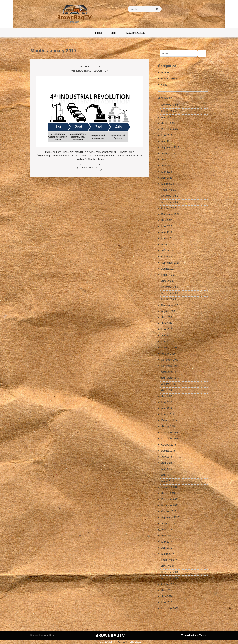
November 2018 (170, 439)
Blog (113, 33)
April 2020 (167, 335)
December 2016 (170, 572)
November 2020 (170, 293)
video (164, 85)
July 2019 (167, 390)
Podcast (98, 33)
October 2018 (169, 445)
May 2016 (167, 602)
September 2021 (170, 263)
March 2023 (168, 184)
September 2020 (170, 305)
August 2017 (168, 524)
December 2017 (170, 499)
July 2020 (167, 317)
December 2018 (170, 433)
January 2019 (168, 426)
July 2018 (167, 457)
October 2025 (169, 111)
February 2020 (169, 348)
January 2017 (168, 566)
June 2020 (167, 323)
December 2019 (170, 360)
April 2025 (167, 117)
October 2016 (169, 584)
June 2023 (167, 166)
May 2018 (167, 469)
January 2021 (168, 281)
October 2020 (169, 299)
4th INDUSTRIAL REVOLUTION (90, 71)
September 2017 (170, 517)
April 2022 (167, 232)
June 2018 (167, 463)
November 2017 (170, 505)
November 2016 (170, 578)
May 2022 (167, 226)
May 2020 (167, 329)
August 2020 (168, 311)
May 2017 (167, 542)
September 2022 (170, 214)
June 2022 (167, 220)
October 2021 (169, 257)
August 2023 (168, 154)
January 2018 (168, 493)
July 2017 (167, 530)
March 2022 (168, 238)
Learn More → (90, 168)
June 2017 (167, 536)
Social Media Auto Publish (107, 642)
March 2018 (168, 481)
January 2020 (168, 354)
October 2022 (169, 208)
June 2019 (167, 396)
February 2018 (169, 487)
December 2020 (170, 287)
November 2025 (170, 105)
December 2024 (170, 129)
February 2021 (169, 275)
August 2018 (168, 451)
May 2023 (167, 172)
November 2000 (170, 608)
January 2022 (168, 251)
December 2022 (170, 196)
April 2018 (167, 475)
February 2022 (169, 245)
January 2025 (168, 123)
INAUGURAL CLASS (134, 33)
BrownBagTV (75, 17)
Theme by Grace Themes (195, 635)
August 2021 (168, 269)
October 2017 (169, 511)
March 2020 (168, 342)
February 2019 (169, 420)
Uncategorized (169, 79)
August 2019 (168, 384)
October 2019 (169, 372)
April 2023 (167, 178)
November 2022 (170, 202)
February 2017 (169, 560)
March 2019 (168, 414)
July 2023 (167, 160)
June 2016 (167, 596)
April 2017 (167, 548)
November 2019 (170, 366)
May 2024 (167, 135)
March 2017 (168, 554)
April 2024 (167, 141)
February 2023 (169, 190)
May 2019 (167, 402)
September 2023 (170, 147)
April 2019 (167, 408)
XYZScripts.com (135, 642)
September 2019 (170, 378)
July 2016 (167, 590)
